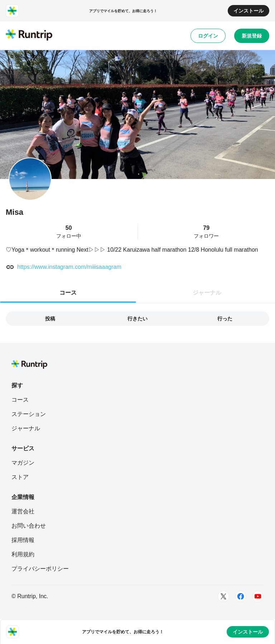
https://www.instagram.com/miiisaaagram (69, 267)
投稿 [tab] (50, 319)
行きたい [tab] (137, 319)
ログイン (208, 36)
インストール (249, 11)
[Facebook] (241, 596)
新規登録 (252, 36)
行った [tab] (225, 319)
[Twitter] (223, 596)
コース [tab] (68, 293)
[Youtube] (258, 596)
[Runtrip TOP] (29, 35)
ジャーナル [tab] (207, 293)
